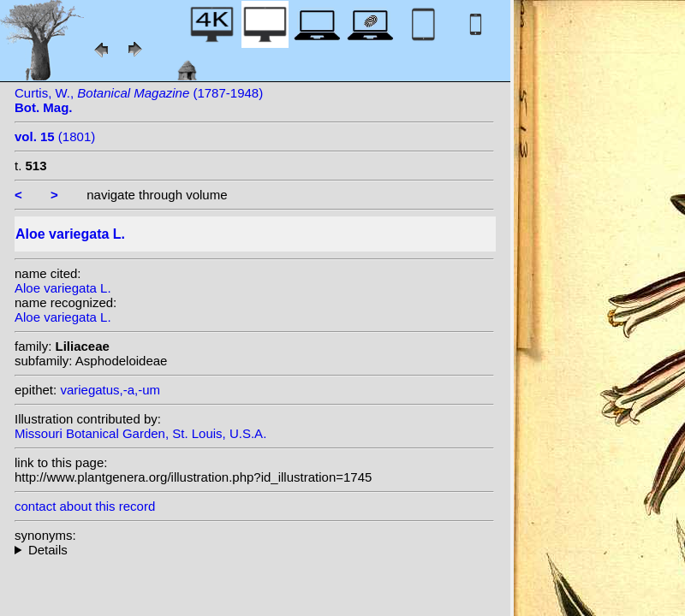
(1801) (55, 136)
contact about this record (85, 506)
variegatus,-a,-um (110, 390)
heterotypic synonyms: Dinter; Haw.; (254, 550)
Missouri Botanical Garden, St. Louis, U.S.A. (140, 433)
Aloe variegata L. (63, 288)
